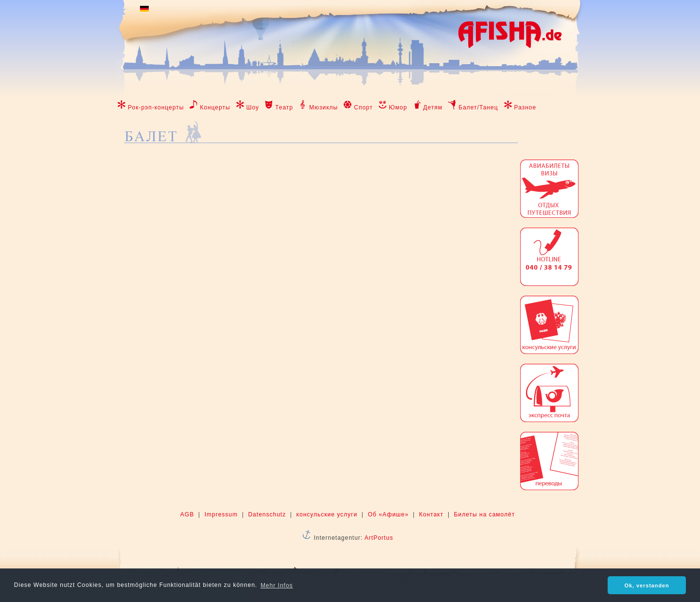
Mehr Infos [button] (277, 585)
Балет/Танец (478, 107)
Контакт (431, 514)
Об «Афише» (388, 514)
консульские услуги (327, 514)
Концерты (215, 107)
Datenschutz (267, 514)
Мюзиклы (324, 107)
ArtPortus (379, 538)
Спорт (363, 107)
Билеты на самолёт (484, 514)
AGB (187, 514)
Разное (525, 107)
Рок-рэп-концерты (156, 107)
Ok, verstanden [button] (647, 585)
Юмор (398, 107)
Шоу (253, 107)
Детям (433, 107)
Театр (284, 107)
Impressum (221, 514)
